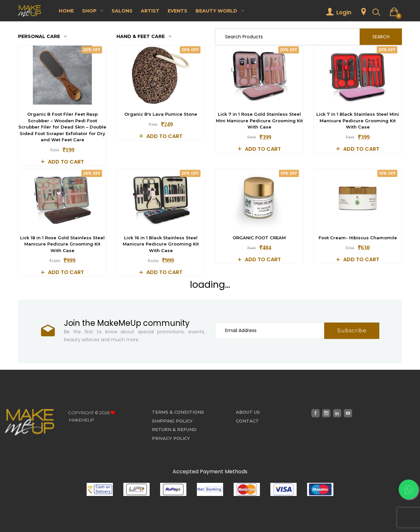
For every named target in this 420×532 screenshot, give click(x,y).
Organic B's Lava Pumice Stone (161, 114)
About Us (248, 412)
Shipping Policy (172, 421)
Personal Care (42, 36)
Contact (247, 421)
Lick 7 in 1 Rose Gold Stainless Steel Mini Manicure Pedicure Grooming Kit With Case (259, 120)
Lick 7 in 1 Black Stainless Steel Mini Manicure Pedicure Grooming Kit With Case (358, 120)
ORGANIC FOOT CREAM (259, 238)
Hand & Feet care (144, 36)
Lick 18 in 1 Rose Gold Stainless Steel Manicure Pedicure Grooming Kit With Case (62, 244)
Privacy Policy (171, 438)
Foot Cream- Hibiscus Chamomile (358, 238)
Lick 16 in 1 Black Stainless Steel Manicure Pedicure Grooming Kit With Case (161, 244)
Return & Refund (174, 429)
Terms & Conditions (178, 412)
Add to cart (63, 162)
